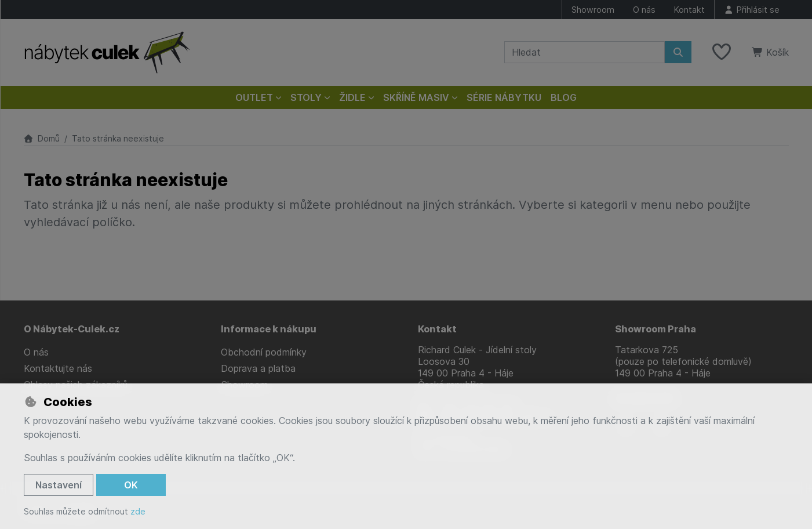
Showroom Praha (656, 329)
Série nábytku (504, 97)
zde (138, 511)
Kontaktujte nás (58, 368)
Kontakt (689, 10)
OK (131, 485)
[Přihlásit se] (752, 10)
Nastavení (59, 485)
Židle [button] (352, 97)
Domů (42, 138)
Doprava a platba (258, 368)
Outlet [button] (254, 97)
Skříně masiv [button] (416, 97)
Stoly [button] (306, 97)
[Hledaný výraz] (585, 52)
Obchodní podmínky (264, 352)
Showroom (593, 10)
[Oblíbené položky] (722, 52)
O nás (644, 10)
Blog (564, 97)
